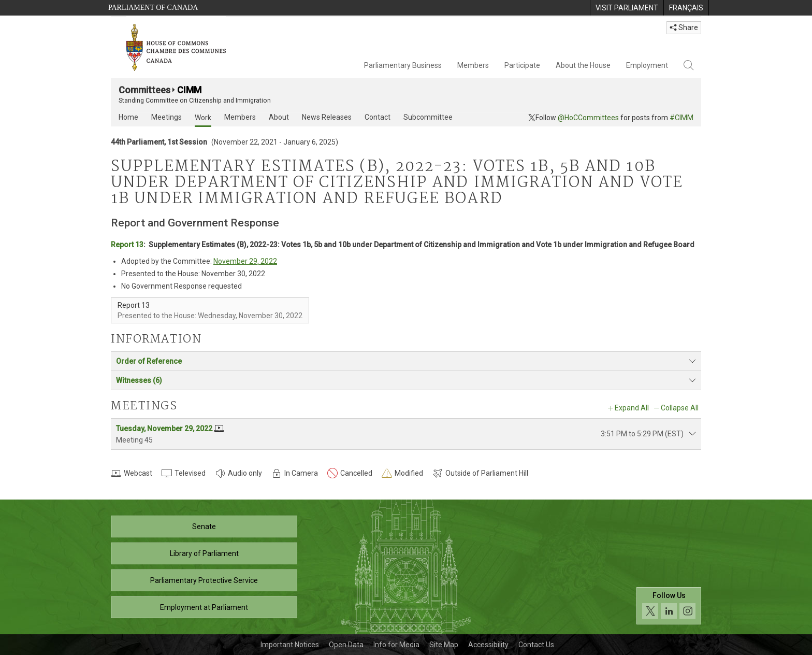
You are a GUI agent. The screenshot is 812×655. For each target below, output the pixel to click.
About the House (583, 65)
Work (203, 118)
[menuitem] (627, 8)
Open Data (346, 645)
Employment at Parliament (204, 607)
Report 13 (127, 245)
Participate (522, 65)
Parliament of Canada (153, 8)
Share (684, 27)
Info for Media (396, 645)
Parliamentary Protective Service (204, 580)
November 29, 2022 (245, 261)
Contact (378, 117)
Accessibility (488, 645)
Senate (204, 526)
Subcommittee (428, 117)
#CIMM (682, 118)
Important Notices (290, 645)
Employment (647, 65)
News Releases (327, 117)
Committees (144, 90)
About (279, 117)
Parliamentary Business (403, 65)
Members (473, 65)
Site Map (444, 645)
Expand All (632, 408)
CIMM (189, 90)
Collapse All (680, 408)
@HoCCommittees (588, 118)
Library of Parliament (204, 553)
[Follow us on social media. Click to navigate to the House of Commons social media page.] (669, 606)
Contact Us (536, 645)
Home (128, 117)
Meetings (166, 117)
